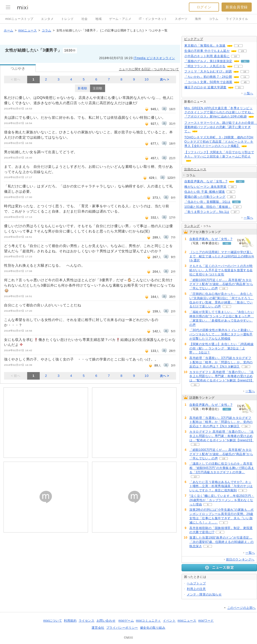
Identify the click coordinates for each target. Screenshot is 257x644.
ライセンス (87, 621)
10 (147, 79)
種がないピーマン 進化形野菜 (205, 187)
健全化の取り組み (153, 628)
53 (240, 182)
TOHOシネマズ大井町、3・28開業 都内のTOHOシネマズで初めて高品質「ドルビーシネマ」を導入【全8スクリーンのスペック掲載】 (219, 142)
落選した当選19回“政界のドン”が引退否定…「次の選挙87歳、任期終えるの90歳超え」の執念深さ (222, 542)
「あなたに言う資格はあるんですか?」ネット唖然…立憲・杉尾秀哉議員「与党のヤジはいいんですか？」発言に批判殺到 (221, 486)
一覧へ (248, 93)
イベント (169, 621)
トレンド (67, 19)
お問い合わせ (106, 621)
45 (245, 82)
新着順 (82, 88)
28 (232, 187)
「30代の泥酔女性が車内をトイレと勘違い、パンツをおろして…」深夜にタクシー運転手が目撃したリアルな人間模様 (221, 334)
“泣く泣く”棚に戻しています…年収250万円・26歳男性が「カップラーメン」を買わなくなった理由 (222, 500)
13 (195, 477)
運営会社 (98, 628)
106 (236, 202)
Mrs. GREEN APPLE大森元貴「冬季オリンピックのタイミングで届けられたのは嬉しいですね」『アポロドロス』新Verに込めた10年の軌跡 (219, 112)
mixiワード (206, 621)
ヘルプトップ (196, 583)
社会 (85, 19)
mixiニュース (27, 30)
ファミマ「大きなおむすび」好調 (208, 71)
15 (245, 72)
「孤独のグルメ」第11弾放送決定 (208, 61)
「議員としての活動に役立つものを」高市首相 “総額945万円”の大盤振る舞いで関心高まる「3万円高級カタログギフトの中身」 (222, 468)
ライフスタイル (237, 19)
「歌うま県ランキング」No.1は (207, 212)
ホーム (9, 30)
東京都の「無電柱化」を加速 (205, 46)
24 (246, 367)
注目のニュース (195, 169)
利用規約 (70, 621)
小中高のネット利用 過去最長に (207, 56)
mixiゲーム (126, 621)
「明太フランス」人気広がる (205, 66)
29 (231, 197)
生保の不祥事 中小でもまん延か (207, 51)
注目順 (98, 88)
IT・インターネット (153, 19)
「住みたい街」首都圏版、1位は (207, 202)
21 (239, 87)
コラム (214, 19)
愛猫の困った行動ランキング (205, 197)
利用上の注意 (196, 589)
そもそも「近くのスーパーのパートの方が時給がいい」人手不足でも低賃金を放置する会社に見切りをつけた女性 (221, 270)
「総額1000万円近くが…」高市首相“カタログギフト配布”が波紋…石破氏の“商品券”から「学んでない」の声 (221, 284)
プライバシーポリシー (122, 628)
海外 (198, 19)
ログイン (204, 7)
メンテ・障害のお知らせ (204, 594)
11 (245, 77)
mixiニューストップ (19, 19)
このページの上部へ (242, 608)
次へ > (165, 79)
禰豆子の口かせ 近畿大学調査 (205, 87)
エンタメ (47, 19)
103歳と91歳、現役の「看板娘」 (208, 207)
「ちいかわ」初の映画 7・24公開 (208, 77)
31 (231, 192)
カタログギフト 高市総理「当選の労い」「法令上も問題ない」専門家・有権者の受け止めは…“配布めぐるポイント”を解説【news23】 (222, 376)
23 (243, 51)
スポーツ (181, 19)
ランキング (192, 226)
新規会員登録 (237, 7)
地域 (98, 19)
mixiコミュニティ (148, 621)
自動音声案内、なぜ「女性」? (206, 181)
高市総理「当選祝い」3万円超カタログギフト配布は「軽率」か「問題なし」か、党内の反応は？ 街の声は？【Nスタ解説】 (221, 362)
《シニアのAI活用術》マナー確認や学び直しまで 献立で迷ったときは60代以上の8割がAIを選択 (222, 256)
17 (237, 207)
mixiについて (53, 621)
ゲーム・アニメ (120, 19)
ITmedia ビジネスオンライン (154, 58)
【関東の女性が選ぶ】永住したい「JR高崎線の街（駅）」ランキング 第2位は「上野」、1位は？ (221, 348)
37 (235, 212)
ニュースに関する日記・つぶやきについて (149, 69)
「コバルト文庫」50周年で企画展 (208, 82)
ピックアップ (194, 39)
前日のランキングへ (240, 559)
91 (245, 61)
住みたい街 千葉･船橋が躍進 (205, 192)
